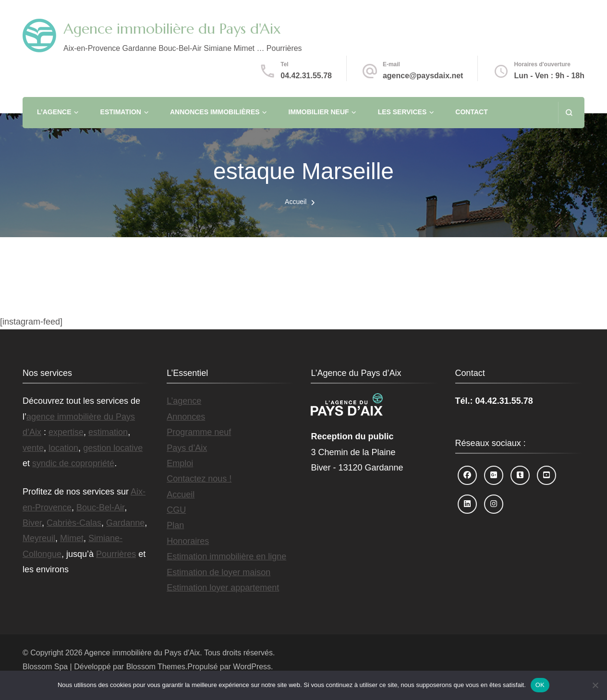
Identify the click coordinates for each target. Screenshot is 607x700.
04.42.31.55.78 (306, 76)
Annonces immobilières (215, 112)
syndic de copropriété (73, 463)
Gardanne (125, 523)
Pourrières (116, 554)
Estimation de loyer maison (219, 572)
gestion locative (113, 448)
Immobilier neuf (319, 112)
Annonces (186, 417)
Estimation (121, 112)
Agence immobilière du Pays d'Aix (172, 29)
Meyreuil (39, 538)
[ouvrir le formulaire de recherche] (569, 113)
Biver (32, 523)
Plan (175, 525)
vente (33, 448)
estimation (108, 432)
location (63, 448)
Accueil (181, 495)
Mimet (72, 538)
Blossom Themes (156, 667)
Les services (402, 112)
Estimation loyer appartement (223, 588)
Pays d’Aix (187, 448)
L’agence (54, 112)
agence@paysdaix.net (423, 76)
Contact (471, 112)
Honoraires (188, 541)
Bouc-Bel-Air (100, 507)
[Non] (595, 685)
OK (540, 685)
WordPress (252, 667)
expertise (66, 432)
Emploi (180, 463)
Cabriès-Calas (74, 523)
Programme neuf (199, 432)
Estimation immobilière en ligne (226, 556)
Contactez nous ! (199, 479)
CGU (176, 510)
